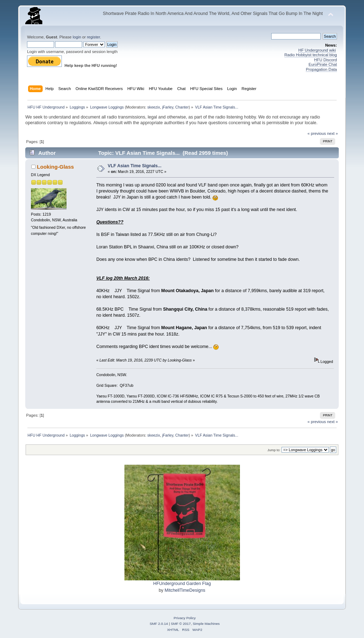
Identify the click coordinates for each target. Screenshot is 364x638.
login (77, 37)
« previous (317, 133)
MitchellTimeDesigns (185, 590)
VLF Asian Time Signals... (135, 166)
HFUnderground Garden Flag (182, 584)
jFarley (168, 107)
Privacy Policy (184, 618)
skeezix (154, 107)
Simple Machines (206, 624)
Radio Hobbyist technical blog (311, 55)
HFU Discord (326, 60)
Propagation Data (321, 69)
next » (333, 133)
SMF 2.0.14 (159, 624)
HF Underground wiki (317, 50)
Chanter (182, 107)
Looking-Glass (55, 167)
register (93, 37)
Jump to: (274, 450)
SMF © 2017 (181, 624)
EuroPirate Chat (323, 64)
